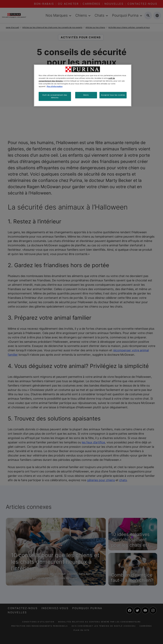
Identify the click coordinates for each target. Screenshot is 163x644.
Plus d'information (55, 86)
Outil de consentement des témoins (55, 96)
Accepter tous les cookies (113, 95)
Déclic (86, 95)
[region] (83, 85)
